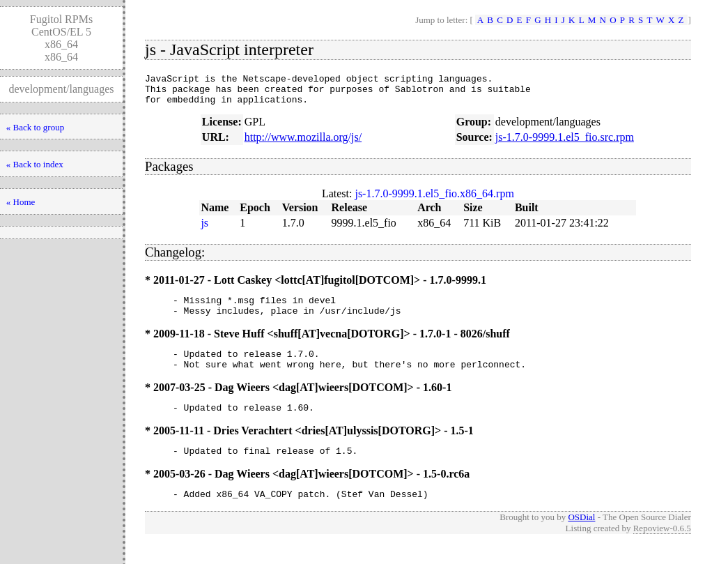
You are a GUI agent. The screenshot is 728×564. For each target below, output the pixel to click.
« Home (21, 202)
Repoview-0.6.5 (662, 549)
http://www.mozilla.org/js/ (303, 143)
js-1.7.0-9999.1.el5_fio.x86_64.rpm (434, 200)
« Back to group (35, 127)
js (204, 229)
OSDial (581, 538)
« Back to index (35, 164)
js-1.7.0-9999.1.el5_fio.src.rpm (565, 143)
